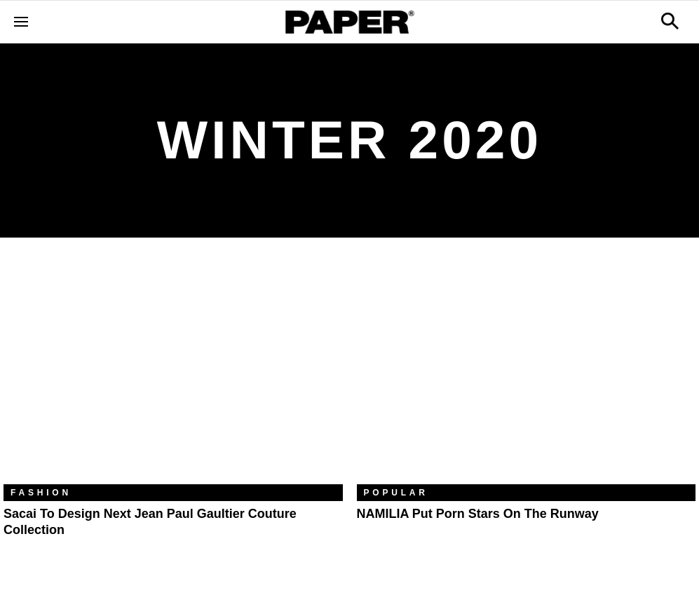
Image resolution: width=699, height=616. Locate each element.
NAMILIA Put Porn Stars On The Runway (478, 514)
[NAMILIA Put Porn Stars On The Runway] (527, 371)
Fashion (41, 493)
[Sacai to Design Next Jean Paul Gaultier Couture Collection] (173, 371)
